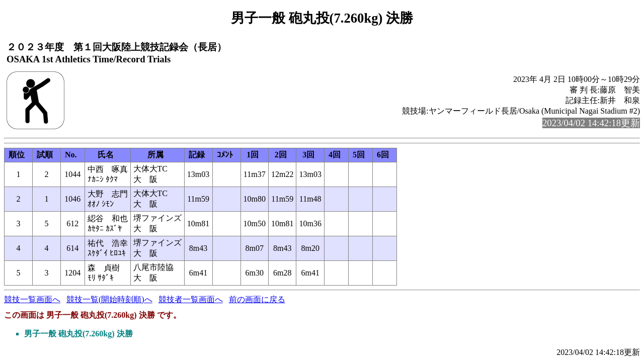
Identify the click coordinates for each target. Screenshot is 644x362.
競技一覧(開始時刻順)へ (109, 299)
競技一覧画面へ (32, 299)
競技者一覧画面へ (191, 299)
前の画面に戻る (257, 299)
